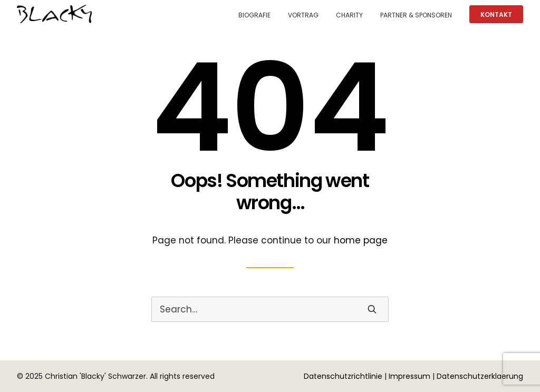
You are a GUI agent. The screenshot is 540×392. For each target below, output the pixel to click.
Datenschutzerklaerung (480, 376)
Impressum (409, 376)
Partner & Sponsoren (416, 15)
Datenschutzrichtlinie (343, 376)
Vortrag (303, 15)
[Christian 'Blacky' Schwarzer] (54, 14)
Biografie (254, 15)
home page (361, 240)
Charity (349, 15)
